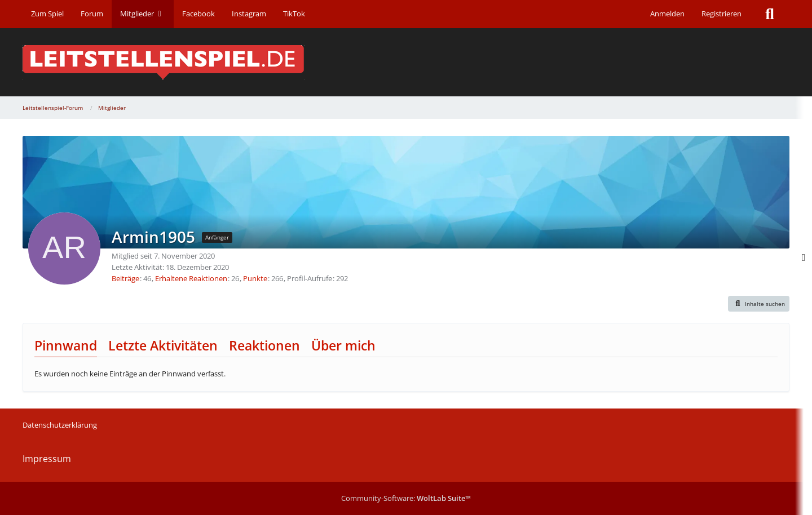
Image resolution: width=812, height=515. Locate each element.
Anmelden (667, 14)
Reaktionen (264, 345)
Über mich (343, 345)
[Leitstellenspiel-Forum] (406, 62)
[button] (759, 304)
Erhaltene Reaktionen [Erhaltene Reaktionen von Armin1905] (191, 278)
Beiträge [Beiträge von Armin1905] (125, 278)
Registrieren (721, 14)
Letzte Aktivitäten (163, 345)
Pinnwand (66, 345)
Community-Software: (406, 498)
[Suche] (770, 14)
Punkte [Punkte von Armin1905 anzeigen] (255, 278)
